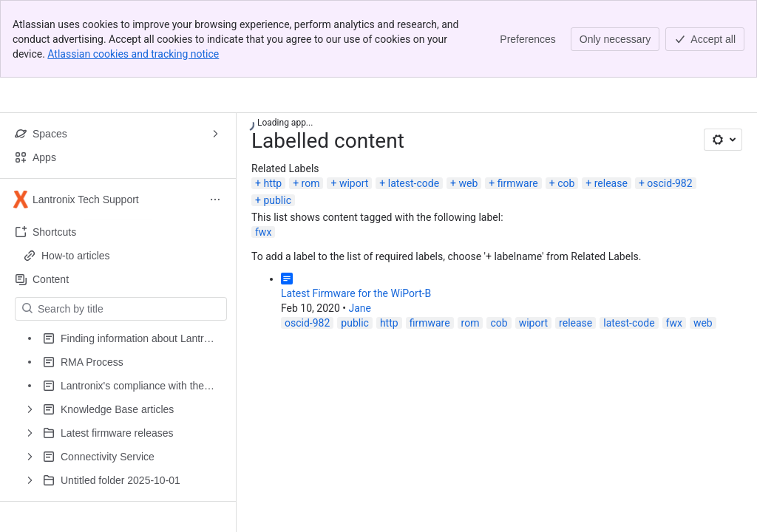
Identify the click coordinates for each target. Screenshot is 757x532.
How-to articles (76, 256)
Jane (360, 308)
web (469, 183)
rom (311, 183)
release (611, 183)
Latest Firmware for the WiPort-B (356, 293)
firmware (518, 183)
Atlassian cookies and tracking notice (133, 54)
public (277, 200)
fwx (263, 232)
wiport (354, 183)
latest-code (414, 183)
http (272, 183)
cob (566, 183)
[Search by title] (130, 309)
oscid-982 (669, 183)
